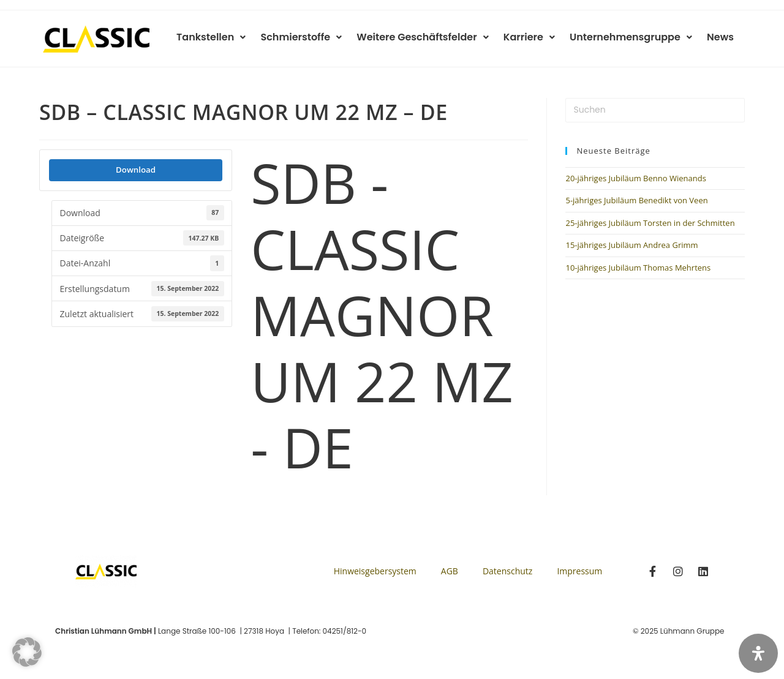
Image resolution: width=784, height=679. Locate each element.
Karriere (535, 37)
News (722, 37)
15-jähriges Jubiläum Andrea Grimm (631, 245)
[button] (27, 652)
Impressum (579, 571)
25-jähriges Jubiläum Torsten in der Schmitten (650, 223)
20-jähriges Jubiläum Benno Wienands (635, 178)
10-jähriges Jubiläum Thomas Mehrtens (638, 268)
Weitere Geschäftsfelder (432, 37)
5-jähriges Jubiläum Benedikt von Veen (636, 200)
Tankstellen (225, 37)
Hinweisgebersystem (375, 571)
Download (136, 170)
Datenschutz (507, 571)
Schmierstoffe (313, 37)
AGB (450, 571)
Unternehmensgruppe (635, 37)
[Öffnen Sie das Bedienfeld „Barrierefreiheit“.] (758, 653)
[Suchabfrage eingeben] (655, 110)
